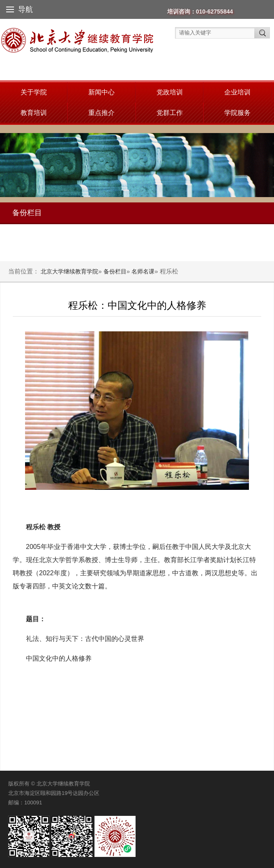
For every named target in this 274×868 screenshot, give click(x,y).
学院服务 (237, 113)
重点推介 (101, 113)
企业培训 (237, 92)
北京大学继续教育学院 (69, 271)
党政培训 (170, 92)
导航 (20, 9)
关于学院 (34, 92)
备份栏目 (115, 271)
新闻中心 (101, 92)
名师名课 (143, 271)
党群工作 (170, 113)
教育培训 (34, 113)
